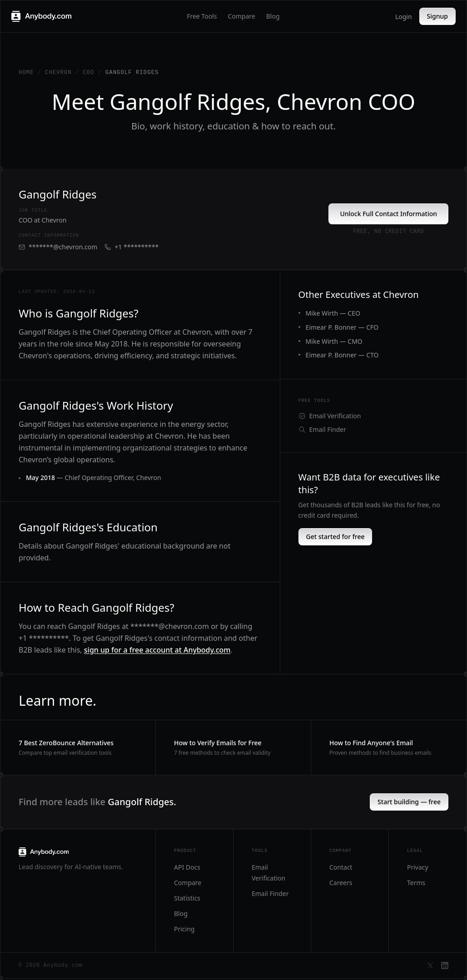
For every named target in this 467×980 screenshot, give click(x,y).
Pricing (184, 929)
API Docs (187, 867)
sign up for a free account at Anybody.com (157, 650)
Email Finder (322, 429)
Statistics (187, 898)
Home (26, 73)
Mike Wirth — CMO (334, 341)
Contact (341, 867)
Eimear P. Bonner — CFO (342, 327)
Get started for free (335, 537)
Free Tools (202, 16)
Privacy (418, 867)
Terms (416, 883)
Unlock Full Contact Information (388, 214)
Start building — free (409, 802)
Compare (241, 16)
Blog (273, 16)
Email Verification (330, 416)
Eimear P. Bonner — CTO (342, 355)
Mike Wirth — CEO (333, 313)
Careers (341, 883)
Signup (437, 16)
